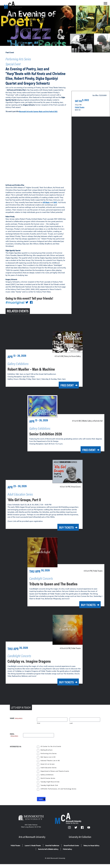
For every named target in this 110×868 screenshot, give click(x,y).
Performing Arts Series (23, 58)
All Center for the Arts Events (51, 753)
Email (14, 740)
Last (71, 729)
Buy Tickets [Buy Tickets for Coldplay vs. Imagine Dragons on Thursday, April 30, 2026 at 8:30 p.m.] (63, 689)
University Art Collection (80, 842)
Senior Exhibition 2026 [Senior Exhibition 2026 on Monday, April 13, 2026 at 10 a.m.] (51, 442)
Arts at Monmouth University (32, 842)
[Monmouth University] (31, 824)
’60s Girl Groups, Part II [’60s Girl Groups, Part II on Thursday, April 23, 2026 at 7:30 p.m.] (30, 507)
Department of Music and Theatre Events (55, 777)
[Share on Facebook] (33, 312)
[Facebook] (82, 834)
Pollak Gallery (83, 854)
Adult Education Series (49, 774)
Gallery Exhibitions (47, 781)
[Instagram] (69, 834)
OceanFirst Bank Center (88, 850)
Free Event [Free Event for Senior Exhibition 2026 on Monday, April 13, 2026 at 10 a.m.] (86, 459)
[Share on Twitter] (28, 312)
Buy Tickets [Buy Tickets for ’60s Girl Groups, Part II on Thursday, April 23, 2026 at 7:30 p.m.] (63, 535)
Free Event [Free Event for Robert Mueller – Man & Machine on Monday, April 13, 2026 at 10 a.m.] (64, 395)
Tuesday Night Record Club (50, 788)
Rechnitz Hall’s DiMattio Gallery (60, 854)
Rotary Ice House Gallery (31, 854)
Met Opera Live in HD (48, 763)
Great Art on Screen (48, 770)
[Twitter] (76, 834)
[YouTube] (89, 834)
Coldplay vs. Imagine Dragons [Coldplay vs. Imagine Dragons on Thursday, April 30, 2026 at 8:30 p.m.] (36, 667)
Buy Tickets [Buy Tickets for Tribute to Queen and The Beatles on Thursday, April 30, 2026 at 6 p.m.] (85, 612)
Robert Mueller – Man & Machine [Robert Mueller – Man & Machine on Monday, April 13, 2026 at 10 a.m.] (38, 378)
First (39, 729)
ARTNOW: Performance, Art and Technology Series (59, 795)
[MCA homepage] (13, 5)
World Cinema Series (48, 784)
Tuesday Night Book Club (50, 791)
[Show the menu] (105, 4)
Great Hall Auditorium (64, 850)
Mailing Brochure (47, 756)
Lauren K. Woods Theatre (40, 850)
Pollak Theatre (81, 109)
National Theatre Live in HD (50, 767)
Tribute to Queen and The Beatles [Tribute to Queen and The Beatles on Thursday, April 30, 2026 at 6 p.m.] (61, 591)
